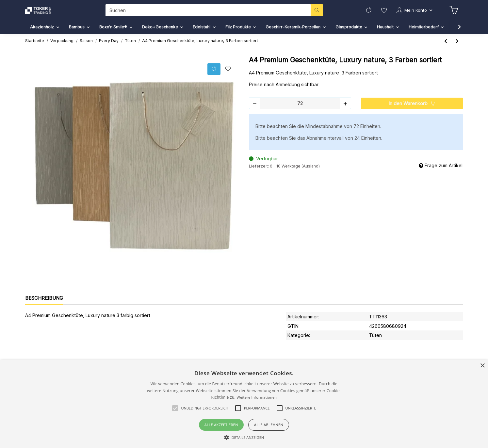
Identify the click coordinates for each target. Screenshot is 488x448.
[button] (413, 13)
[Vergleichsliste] (364, 13)
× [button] (482, 366)
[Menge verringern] (255, 108)
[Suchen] (206, 13)
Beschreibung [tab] (44, 303)
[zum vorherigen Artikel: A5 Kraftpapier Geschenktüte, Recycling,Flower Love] (446, 46)
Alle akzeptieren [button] (221, 425)
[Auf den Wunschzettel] (228, 74)
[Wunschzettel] (380, 13)
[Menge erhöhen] (345, 108)
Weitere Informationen (257, 397)
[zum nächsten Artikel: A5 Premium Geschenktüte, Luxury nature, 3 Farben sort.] (457, 46)
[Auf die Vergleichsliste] (214, 74)
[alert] (244, 404)
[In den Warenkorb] (412, 108)
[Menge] (300, 108)
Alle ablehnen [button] (269, 425)
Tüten (375, 340)
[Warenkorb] (453, 13)
